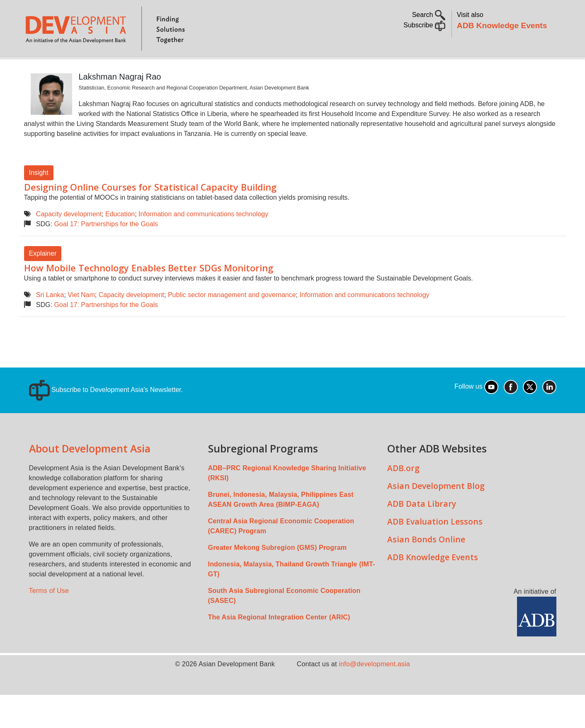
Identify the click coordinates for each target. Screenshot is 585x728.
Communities (394, 69)
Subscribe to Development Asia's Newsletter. (106, 413)
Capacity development (69, 237)
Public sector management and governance (232, 318)
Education (120, 237)
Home (36, 69)
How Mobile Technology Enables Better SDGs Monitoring (149, 291)
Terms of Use (49, 614)
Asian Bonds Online (426, 562)
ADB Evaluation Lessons (435, 545)
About (68, 69)
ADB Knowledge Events (502, 25)
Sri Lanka (50, 318)
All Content (339, 69)
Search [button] (429, 15)
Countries (155, 69)
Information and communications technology (203, 237)
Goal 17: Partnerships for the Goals (106, 247)
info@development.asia (374, 687)
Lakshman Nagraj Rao (120, 100)
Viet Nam (81, 318)
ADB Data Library (422, 527)
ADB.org (403, 491)
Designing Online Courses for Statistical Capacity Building (150, 210)
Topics (104, 69)
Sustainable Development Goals (246, 69)
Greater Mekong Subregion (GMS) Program (278, 571)
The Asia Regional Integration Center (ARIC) (279, 640)
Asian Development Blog (436, 509)
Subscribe (424, 25)
